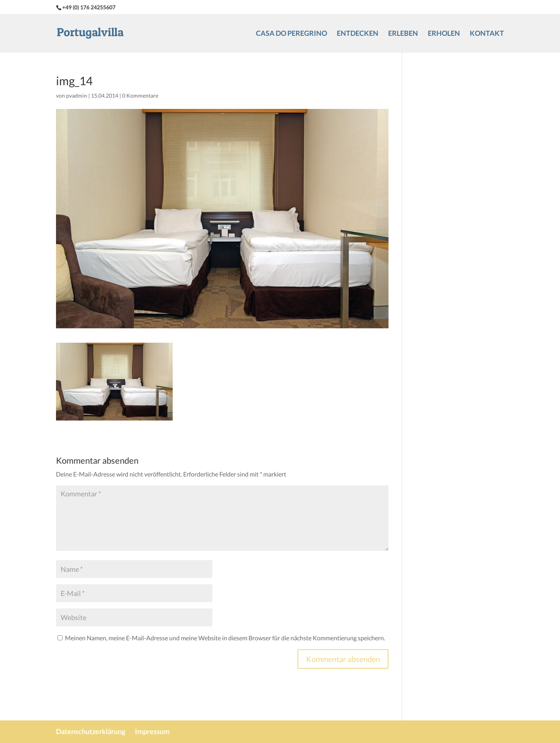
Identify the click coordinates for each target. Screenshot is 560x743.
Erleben (403, 34)
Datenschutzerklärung (91, 731)
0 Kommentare (140, 96)
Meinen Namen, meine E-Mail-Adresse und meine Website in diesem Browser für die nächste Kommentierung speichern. (225, 638)
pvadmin (77, 96)
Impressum (152, 731)
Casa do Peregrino (291, 34)
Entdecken (358, 34)
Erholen (444, 34)
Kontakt (487, 34)
